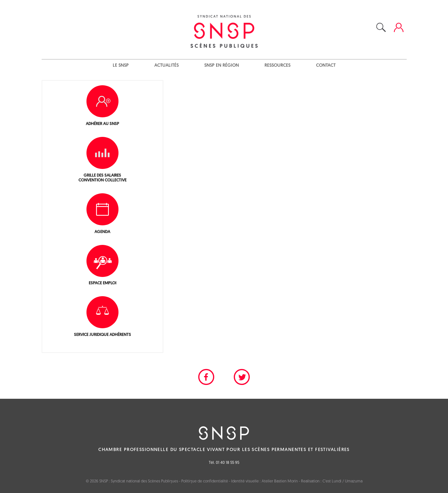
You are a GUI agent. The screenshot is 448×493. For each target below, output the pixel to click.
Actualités (167, 66)
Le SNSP (121, 66)
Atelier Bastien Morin (280, 481)
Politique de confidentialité (205, 481)
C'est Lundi (332, 481)
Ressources (277, 66)
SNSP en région (222, 66)
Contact (326, 66)
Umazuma (354, 481)
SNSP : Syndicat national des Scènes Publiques (139, 481)
